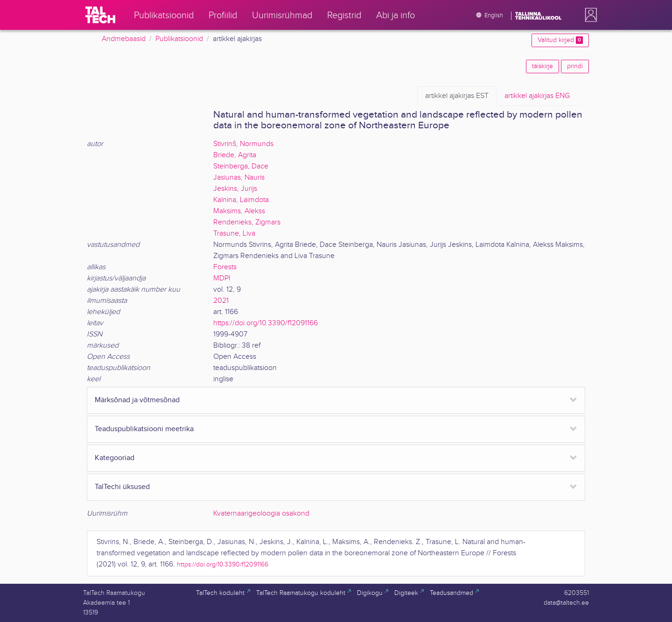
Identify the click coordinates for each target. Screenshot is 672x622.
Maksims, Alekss (239, 211)
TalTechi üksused (122, 487)
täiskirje (542, 66)
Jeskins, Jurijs (235, 189)
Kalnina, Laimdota (241, 200)
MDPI (222, 278)
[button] (589, 15)
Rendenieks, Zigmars (247, 222)
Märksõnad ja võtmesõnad (137, 400)
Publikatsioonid (179, 39)
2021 (221, 301)
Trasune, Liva (234, 234)
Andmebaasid (124, 39)
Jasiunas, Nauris (239, 178)
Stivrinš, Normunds (243, 144)
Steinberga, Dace (241, 166)
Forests (225, 267)
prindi (575, 66)
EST (457, 96)
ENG (537, 96)
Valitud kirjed (560, 40)
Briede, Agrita (235, 155)
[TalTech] (100, 15)
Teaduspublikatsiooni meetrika (144, 429)
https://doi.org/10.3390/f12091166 (266, 323)
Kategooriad (115, 458)
